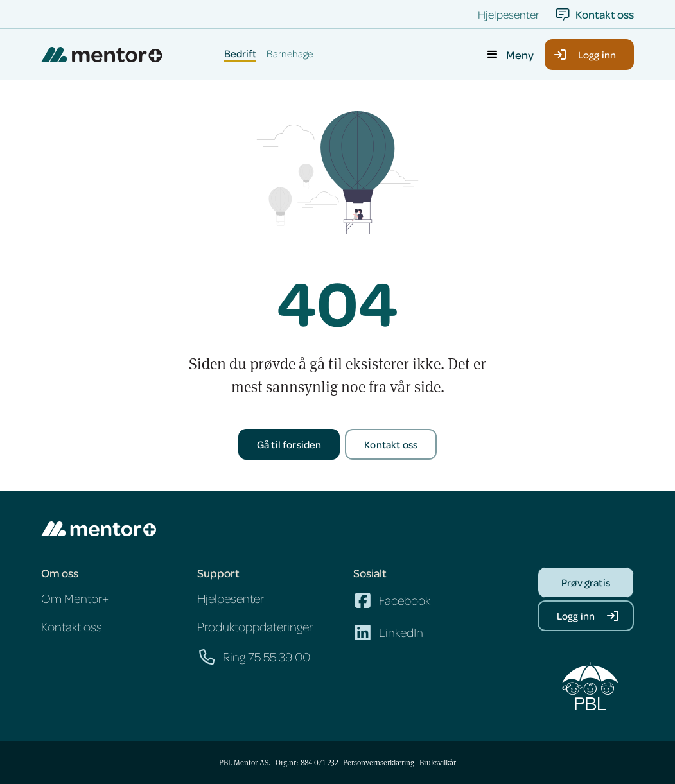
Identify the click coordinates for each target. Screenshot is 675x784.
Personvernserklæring (379, 762)
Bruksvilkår (438, 762)
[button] (509, 55)
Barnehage (290, 54)
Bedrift (240, 54)
